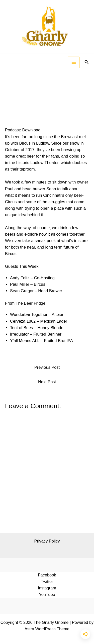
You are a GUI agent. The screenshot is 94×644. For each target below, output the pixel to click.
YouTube (47, 594)
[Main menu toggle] (74, 62)
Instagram (47, 588)
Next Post (47, 382)
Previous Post (47, 367)
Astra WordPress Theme (47, 629)
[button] (87, 62)
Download (31, 130)
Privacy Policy (47, 541)
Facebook (47, 575)
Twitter (47, 581)
